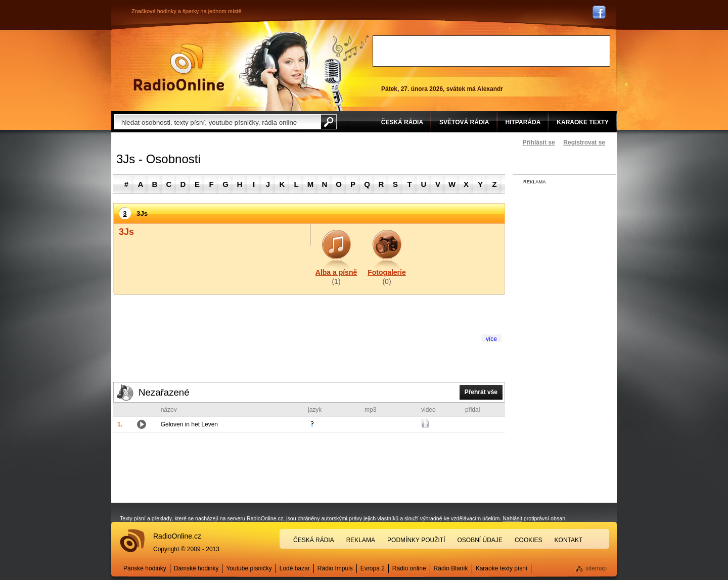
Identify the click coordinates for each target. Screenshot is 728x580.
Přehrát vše (481, 392)
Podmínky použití (416, 540)
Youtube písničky (249, 568)
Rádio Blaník (451, 568)
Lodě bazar (295, 568)
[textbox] (217, 122)
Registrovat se (584, 142)
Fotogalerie (386, 272)
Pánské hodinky (145, 568)
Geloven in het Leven (189, 424)
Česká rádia (314, 540)
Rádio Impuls (335, 568)
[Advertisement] (491, 51)
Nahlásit (512, 518)
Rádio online (409, 568)
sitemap (596, 568)
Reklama (361, 540)
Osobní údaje (480, 540)
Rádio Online (179, 67)
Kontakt (569, 540)
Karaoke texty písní (502, 568)
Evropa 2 (373, 568)
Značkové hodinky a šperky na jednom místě (187, 11)
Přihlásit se (539, 142)
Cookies (529, 540)
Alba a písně (336, 272)
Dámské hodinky (196, 568)
